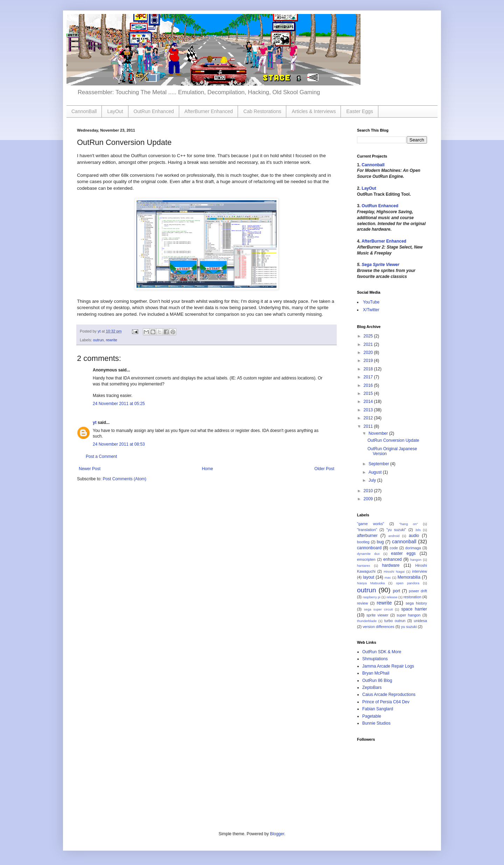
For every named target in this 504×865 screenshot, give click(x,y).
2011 (369, 426)
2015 (369, 393)
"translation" (367, 530)
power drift (418, 591)
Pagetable (372, 716)
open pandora (408, 583)
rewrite (111, 340)
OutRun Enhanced (154, 111)
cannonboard (369, 548)
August (376, 472)
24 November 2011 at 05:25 (119, 404)
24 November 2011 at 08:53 (119, 444)
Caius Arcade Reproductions (389, 695)
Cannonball (373, 165)
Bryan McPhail (376, 673)
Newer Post (90, 469)
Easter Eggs (359, 111)
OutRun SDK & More (382, 652)
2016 (369, 385)
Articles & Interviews (314, 111)
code (394, 548)
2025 (369, 336)
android (394, 536)
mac (388, 577)
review (362, 603)
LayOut (115, 111)
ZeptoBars (372, 688)
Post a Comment (101, 456)
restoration (412, 597)
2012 (369, 418)
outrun (99, 340)
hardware (391, 565)
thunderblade (367, 621)
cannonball (404, 542)
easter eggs (403, 553)
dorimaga (413, 548)
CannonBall (84, 111)
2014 (369, 402)
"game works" (371, 524)
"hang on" (409, 524)
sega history (416, 603)
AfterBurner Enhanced (209, 111)
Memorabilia (409, 577)
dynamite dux (368, 554)
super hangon (408, 615)
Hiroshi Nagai (394, 571)
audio (414, 536)
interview (419, 571)
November (379, 433)
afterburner (367, 536)
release (392, 597)
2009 (369, 499)
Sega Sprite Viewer (380, 265)
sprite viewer (377, 615)
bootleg (363, 542)
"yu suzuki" (396, 530)
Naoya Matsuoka (371, 583)
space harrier (414, 609)
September (379, 464)
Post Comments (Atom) (124, 479)
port (397, 591)
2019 (369, 361)
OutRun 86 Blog (377, 681)
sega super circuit (378, 609)
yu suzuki (409, 627)
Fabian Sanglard (378, 709)
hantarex (363, 566)
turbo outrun (395, 621)
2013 (369, 410)
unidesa (420, 621)
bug (380, 542)
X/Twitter (371, 310)
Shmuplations (375, 659)
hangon (416, 560)
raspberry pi (372, 597)
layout (369, 577)
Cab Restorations (262, 111)
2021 (369, 344)
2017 (369, 377)
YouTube (371, 302)
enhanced (393, 559)
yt (95, 423)
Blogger (277, 834)
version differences (378, 627)
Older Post (324, 469)
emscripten (366, 559)
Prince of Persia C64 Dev (386, 702)
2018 (369, 369)
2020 (369, 353)
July (373, 480)
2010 (369, 491)
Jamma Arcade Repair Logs (388, 666)
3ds (418, 530)
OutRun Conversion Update (393, 440)
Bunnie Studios (376, 723)
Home (208, 469)
